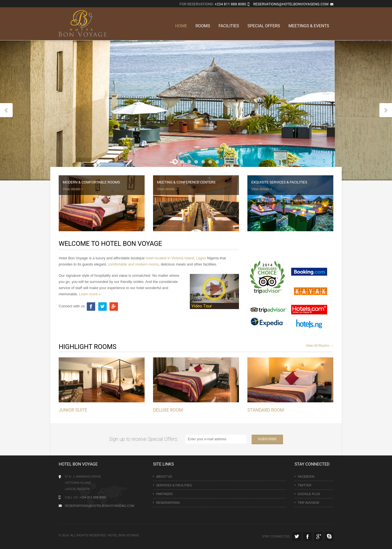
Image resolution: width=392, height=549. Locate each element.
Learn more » (90, 294)
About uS (164, 477)
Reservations (168, 503)
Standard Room (265, 410)
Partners (164, 494)
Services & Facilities (174, 485)
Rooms (203, 26)
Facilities (229, 26)
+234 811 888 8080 (230, 4)
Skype (329, 536)
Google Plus (309, 494)
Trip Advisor (308, 503)
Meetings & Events (309, 26)
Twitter (305, 485)
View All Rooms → (319, 346)
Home (181, 26)
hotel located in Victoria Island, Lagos (176, 258)
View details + (73, 189)
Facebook (306, 477)
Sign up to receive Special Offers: (145, 439)
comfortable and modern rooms (134, 264)
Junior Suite (73, 410)
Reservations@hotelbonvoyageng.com (100, 506)
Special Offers (264, 26)
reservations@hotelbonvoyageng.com (291, 4)
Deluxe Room (168, 410)
